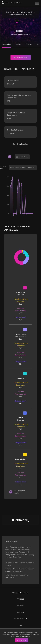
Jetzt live (21, 606)
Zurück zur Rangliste (21, 144)
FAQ (20, 625)
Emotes (29, 44)
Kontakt (20, 612)
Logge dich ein (22, 12)
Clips (18, 44)
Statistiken (7, 44)
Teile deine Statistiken (21, 57)
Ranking (20, 599)
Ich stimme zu (22, 640)
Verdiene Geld (21, 619)
